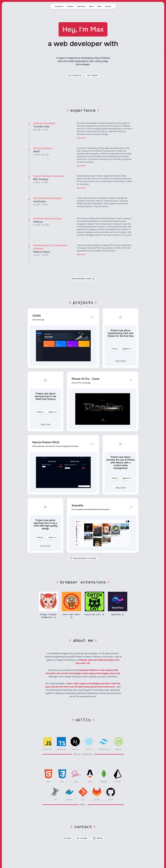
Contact (108, 6)
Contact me (75, 75)
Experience (59, 6)
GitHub (98, 838)
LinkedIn (93, 75)
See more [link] (82, 138)
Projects (70, 6)
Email (67, 838)
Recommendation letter (83, 279)
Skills (99, 6)
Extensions (81, 6)
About (91, 6)
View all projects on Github (83, 558)
